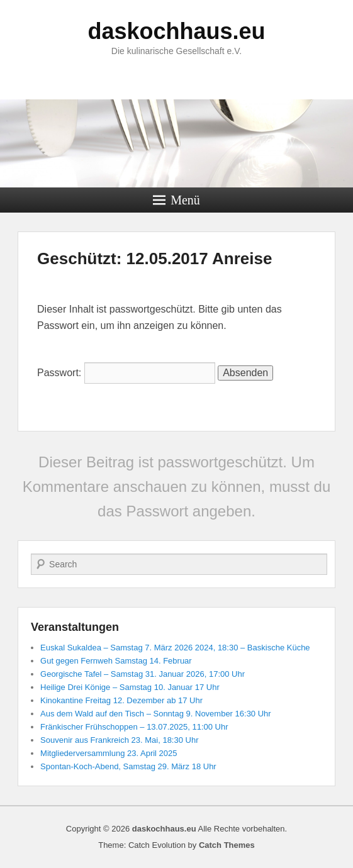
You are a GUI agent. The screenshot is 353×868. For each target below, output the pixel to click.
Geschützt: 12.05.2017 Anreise (154, 259)
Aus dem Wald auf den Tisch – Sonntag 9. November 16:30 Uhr (156, 714)
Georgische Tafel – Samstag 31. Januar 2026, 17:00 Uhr (143, 674)
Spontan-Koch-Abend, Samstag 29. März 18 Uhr (128, 766)
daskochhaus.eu (176, 31)
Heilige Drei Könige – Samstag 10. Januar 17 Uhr (130, 687)
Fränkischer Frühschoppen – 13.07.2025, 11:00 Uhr (134, 727)
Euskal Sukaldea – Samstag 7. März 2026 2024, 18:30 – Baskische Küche (175, 648)
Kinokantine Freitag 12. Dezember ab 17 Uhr (121, 700)
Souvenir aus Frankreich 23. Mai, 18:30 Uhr (119, 740)
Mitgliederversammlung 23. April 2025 (109, 753)
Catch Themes (227, 845)
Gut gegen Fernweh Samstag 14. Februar (116, 661)
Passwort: (126, 373)
